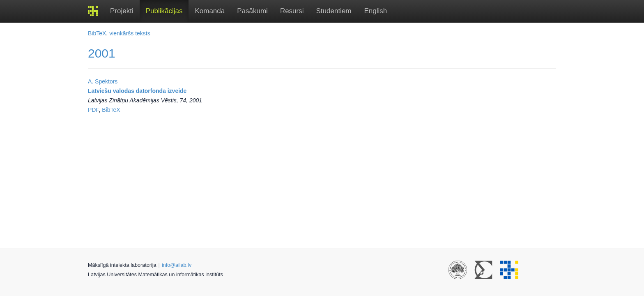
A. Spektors (103, 81)
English (376, 11)
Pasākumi (252, 11)
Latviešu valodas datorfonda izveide (137, 91)
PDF (93, 110)
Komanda (210, 11)
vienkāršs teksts (130, 33)
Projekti (122, 11)
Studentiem (334, 11)
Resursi (292, 11)
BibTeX (97, 33)
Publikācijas (164, 11)
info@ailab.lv (177, 265)
